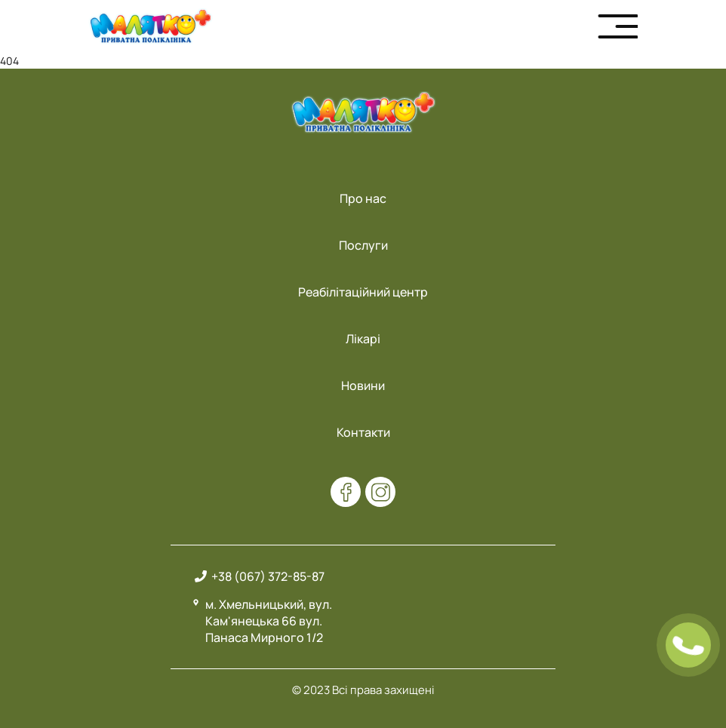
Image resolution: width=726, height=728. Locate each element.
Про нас (363, 198)
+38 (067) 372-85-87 (268, 576)
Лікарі (363, 339)
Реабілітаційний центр (363, 292)
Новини (363, 386)
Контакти (363, 432)
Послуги (363, 245)
